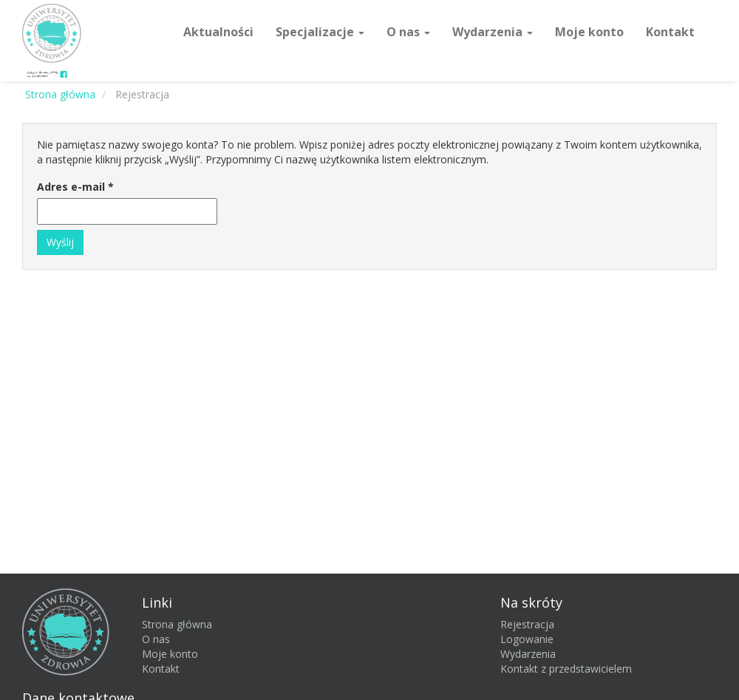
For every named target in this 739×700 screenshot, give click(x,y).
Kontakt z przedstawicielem (566, 669)
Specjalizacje (320, 32)
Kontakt (670, 32)
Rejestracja (527, 624)
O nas (408, 32)
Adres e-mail (75, 187)
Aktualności (218, 32)
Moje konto (589, 32)
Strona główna (177, 624)
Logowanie (527, 639)
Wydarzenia (493, 32)
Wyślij (60, 242)
